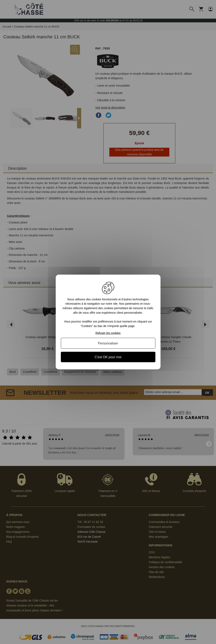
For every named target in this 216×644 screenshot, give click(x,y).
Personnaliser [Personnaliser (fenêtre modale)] (108, 343)
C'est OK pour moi (108, 357)
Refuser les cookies (108, 333)
